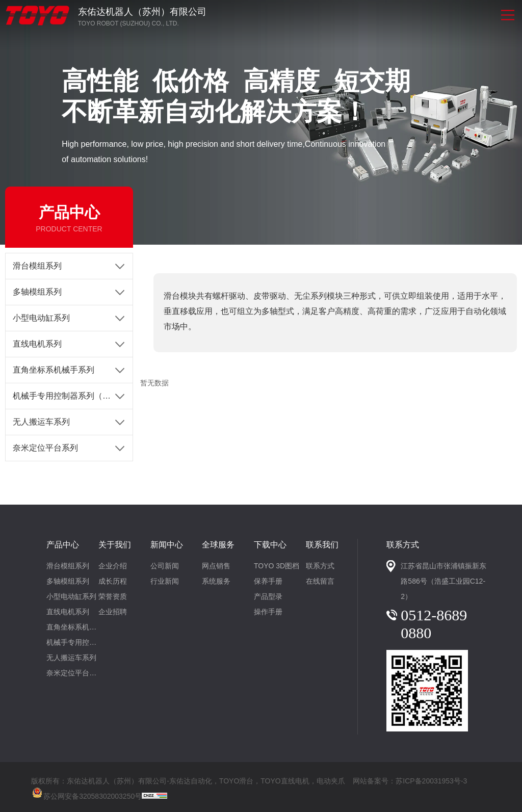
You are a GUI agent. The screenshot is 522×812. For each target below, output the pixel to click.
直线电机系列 (37, 344)
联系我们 (322, 545)
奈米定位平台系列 (45, 448)
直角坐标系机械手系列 (54, 370)
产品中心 (63, 545)
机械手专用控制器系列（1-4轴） (72, 396)
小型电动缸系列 (41, 318)
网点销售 (216, 566)
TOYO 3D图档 (277, 566)
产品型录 (268, 596)
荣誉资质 (113, 596)
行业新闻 (165, 581)
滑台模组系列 (37, 266)
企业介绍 (113, 566)
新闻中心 (167, 545)
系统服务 (216, 581)
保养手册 (268, 581)
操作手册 (268, 612)
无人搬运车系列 (41, 422)
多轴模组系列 (37, 292)
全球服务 (218, 545)
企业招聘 (113, 612)
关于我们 (115, 545)
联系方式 (320, 566)
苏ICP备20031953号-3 (431, 781)
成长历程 (113, 581)
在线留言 (320, 581)
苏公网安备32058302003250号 (86, 792)
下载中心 (270, 545)
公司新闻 (165, 566)
